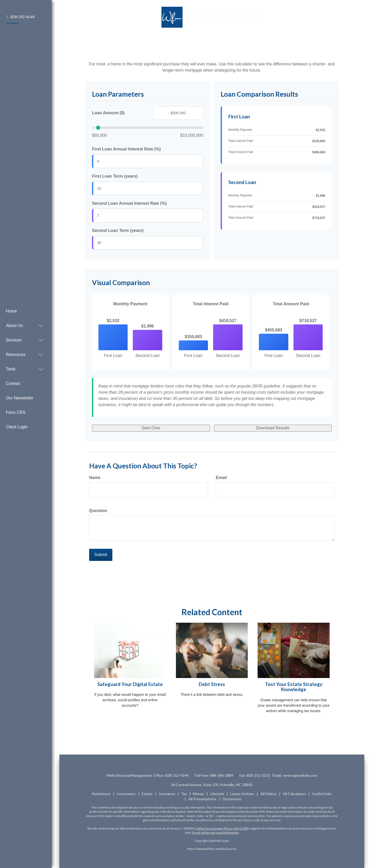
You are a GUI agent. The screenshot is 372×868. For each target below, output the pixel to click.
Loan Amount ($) (108, 113)
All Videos (269, 794)
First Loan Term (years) (115, 176)
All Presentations (202, 799)
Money (199, 794)
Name (95, 478)
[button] (23, 317)
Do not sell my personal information (215, 832)
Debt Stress (212, 684)
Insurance (167, 794)
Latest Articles (242, 794)
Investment (126, 794)
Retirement (101, 794)
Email (221, 478)
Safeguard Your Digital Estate (130, 684)
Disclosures (232, 799)
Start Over (151, 428)
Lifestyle (217, 794)
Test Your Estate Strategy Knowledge (294, 687)
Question (98, 511)
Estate (147, 794)
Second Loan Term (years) (118, 230)
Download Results (273, 428)
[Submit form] (101, 555)
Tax (184, 794)
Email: (296, 775)
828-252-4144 (21, 17)
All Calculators (295, 794)
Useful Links (322, 794)
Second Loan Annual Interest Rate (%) (129, 203)
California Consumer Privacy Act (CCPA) (222, 828)
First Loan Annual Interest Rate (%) (126, 149)
